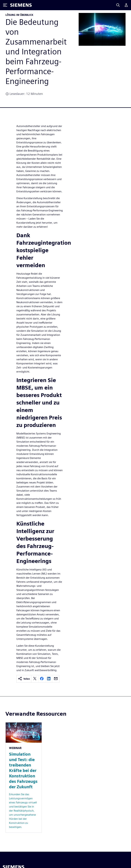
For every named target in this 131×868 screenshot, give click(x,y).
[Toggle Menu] (5, 5)
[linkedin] (49, 679)
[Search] (118, 5)
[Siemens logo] (21, 5)
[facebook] (42, 679)
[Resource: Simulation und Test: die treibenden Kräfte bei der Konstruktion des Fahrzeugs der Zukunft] (24, 777)
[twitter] (35, 679)
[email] (56, 679)
